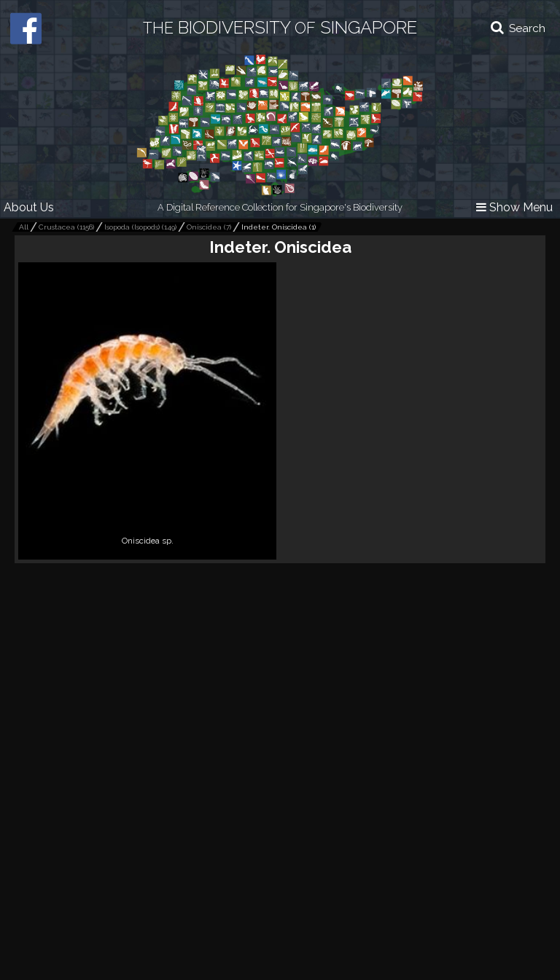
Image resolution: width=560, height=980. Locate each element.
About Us (29, 207)
